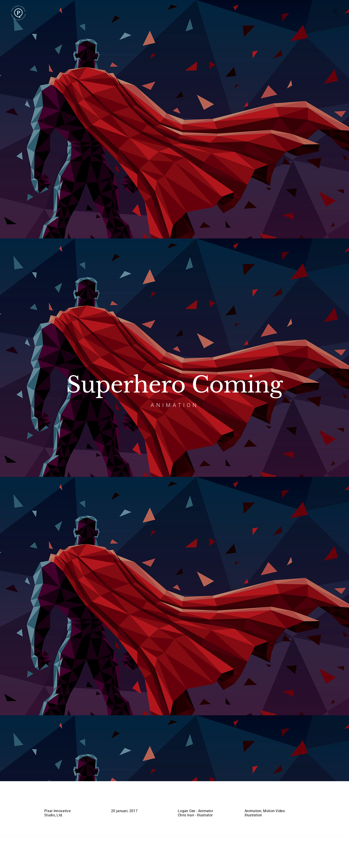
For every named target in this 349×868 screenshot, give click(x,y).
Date (115, 801)
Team (183, 801)
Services (253, 801)
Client (50, 801)
